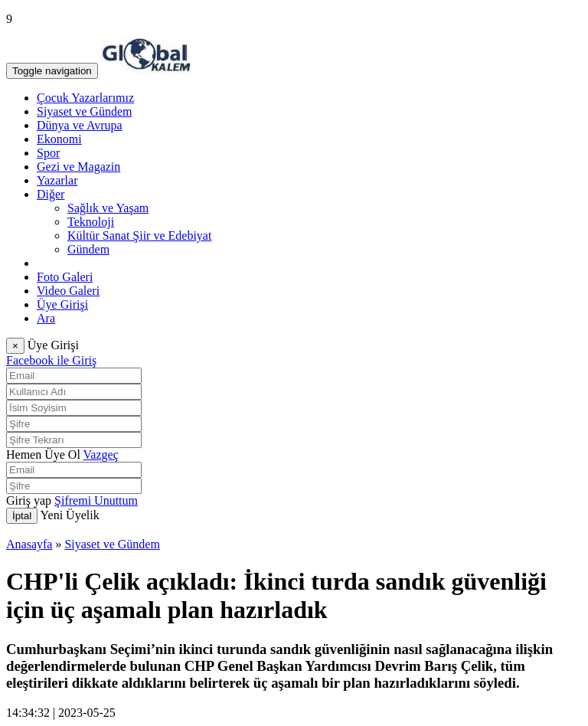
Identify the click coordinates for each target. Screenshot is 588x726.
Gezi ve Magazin (78, 167)
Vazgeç (101, 455)
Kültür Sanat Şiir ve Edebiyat (139, 235)
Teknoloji (91, 222)
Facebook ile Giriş (51, 360)
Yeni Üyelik (70, 515)
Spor (48, 153)
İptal (22, 516)
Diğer (51, 194)
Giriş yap (29, 500)
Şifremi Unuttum (96, 500)
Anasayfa (29, 544)
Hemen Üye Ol (43, 455)
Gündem (88, 249)
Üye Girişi (62, 304)
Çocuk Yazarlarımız (85, 98)
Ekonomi (59, 139)
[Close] (15, 346)
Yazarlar (57, 180)
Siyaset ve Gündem (84, 111)
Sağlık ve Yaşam (108, 208)
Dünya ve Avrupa (80, 125)
